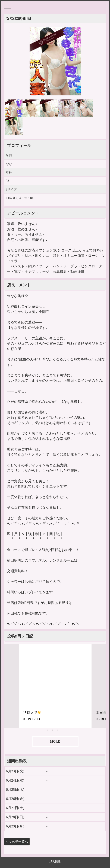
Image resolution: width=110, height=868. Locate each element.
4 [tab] (63, 730)
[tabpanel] (55, 686)
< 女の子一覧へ (17, 842)
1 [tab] (47, 730)
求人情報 (55, 862)
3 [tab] (58, 730)
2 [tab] (52, 730)
